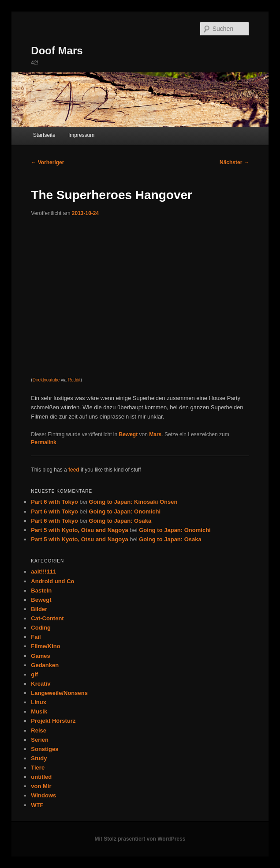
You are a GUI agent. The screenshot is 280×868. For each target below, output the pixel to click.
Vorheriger (47, 162)
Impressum (81, 135)
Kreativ (41, 684)
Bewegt (129, 434)
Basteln (41, 591)
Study (39, 758)
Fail (36, 637)
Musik (39, 711)
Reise (39, 730)
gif (34, 674)
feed (74, 470)
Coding (41, 628)
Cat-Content (47, 618)
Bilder (39, 609)
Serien (40, 740)
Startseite (44, 135)
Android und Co (52, 581)
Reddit (74, 380)
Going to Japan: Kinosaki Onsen (133, 502)
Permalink (43, 442)
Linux (39, 702)
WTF (37, 805)
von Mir (41, 786)
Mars (155, 434)
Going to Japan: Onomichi (125, 511)
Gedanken (45, 665)
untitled (41, 777)
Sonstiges (45, 749)
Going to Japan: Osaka (120, 521)
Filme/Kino (45, 646)
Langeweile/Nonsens (59, 693)
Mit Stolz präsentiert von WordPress (140, 839)
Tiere (38, 768)
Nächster (234, 162)
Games (40, 656)
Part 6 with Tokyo (54, 502)
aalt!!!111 (43, 572)
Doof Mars (57, 51)
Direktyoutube (46, 380)
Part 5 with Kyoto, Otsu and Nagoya (79, 530)
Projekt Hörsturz (53, 721)
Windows (43, 795)
